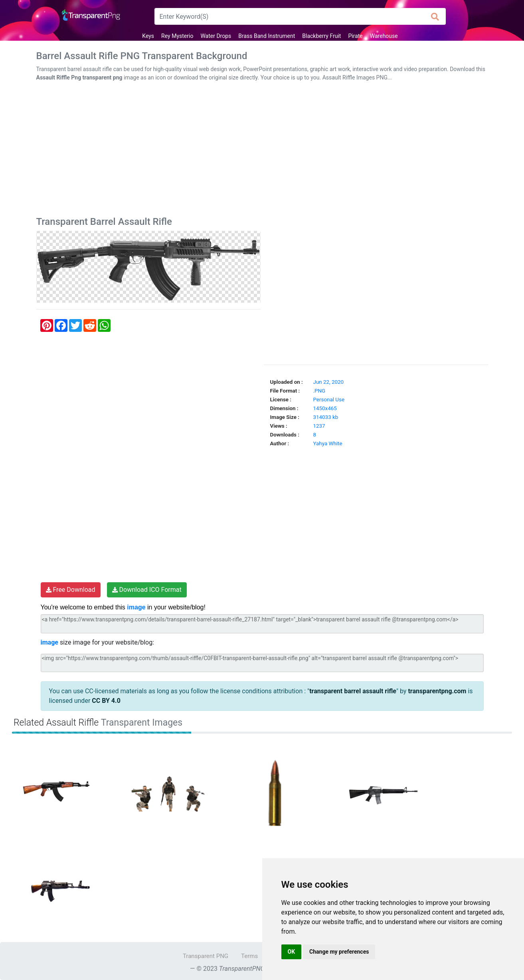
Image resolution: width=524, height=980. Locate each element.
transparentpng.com (437, 691)
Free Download (71, 590)
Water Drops (216, 36)
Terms (249, 956)
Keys (148, 36)
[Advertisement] (262, 151)
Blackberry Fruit (321, 36)
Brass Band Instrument (267, 36)
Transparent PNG (206, 956)
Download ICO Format (147, 590)
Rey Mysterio (177, 36)
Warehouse (384, 36)
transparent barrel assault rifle (353, 691)
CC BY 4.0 (106, 701)
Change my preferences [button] (339, 952)
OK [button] (292, 952)
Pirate (355, 36)
